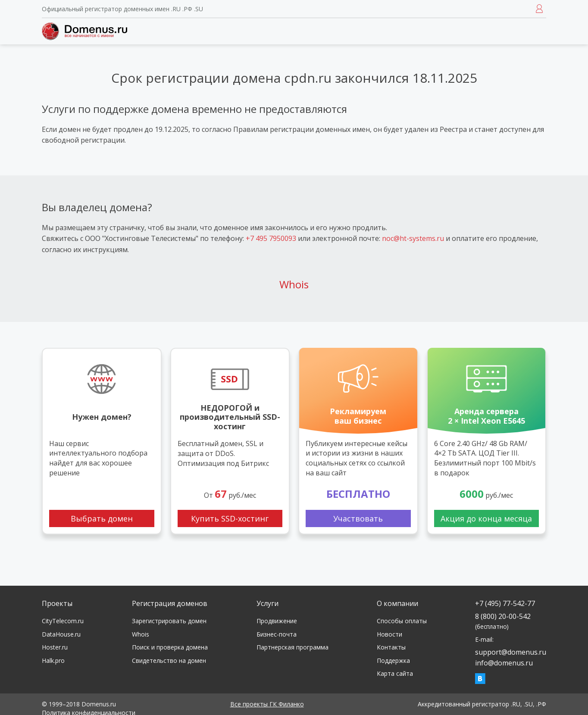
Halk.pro (53, 660)
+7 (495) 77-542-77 (505, 603)
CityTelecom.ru (63, 621)
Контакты (391, 647)
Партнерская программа (292, 647)
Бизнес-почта (277, 634)
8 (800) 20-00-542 (503, 621)
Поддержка (393, 660)
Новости (389, 634)
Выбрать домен (102, 518)
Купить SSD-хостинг (230, 518)
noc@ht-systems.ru (413, 238)
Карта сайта (395, 673)
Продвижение (277, 621)
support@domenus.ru (511, 652)
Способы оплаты (402, 621)
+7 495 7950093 (271, 238)
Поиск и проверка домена (170, 647)
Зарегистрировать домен (169, 621)
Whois (294, 284)
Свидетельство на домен (169, 660)
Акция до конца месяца (486, 518)
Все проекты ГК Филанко (267, 704)
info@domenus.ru (504, 663)
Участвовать (358, 518)
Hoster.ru (55, 647)
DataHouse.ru (61, 634)
